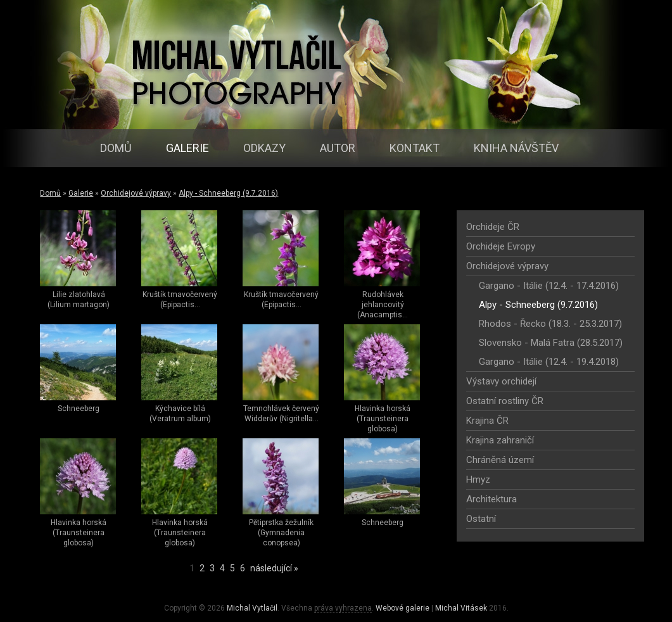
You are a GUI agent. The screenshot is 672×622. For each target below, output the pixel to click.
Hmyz (478, 479)
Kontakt (415, 148)
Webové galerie (403, 608)
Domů (116, 148)
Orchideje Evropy (501, 246)
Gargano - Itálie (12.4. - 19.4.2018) (549, 362)
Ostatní (481, 519)
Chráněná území (500, 460)
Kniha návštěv (516, 148)
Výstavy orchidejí (501, 381)
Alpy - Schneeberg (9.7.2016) (228, 193)
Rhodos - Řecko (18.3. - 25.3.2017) (550, 324)
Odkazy (264, 148)
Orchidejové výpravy (136, 193)
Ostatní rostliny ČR (505, 401)
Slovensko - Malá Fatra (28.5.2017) (551, 343)
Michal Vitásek (461, 608)
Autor (338, 148)
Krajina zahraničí (500, 440)
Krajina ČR (487, 421)
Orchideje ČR (493, 227)
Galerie (187, 148)
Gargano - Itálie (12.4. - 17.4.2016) (549, 286)
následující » (274, 568)
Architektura (491, 499)
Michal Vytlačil (252, 608)
